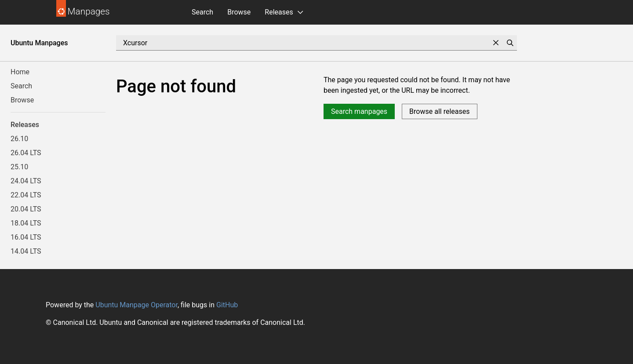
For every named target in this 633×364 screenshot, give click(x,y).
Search (202, 12)
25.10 (19, 167)
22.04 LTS (26, 195)
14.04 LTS (26, 251)
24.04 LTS (26, 181)
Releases (279, 12)
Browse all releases (439, 111)
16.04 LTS (26, 237)
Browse (239, 12)
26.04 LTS (26, 153)
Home (20, 72)
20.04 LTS (26, 209)
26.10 (19, 139)
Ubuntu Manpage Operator (136, 305)
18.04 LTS (26, 223)
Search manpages (359, 111)
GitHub (227, 305)
